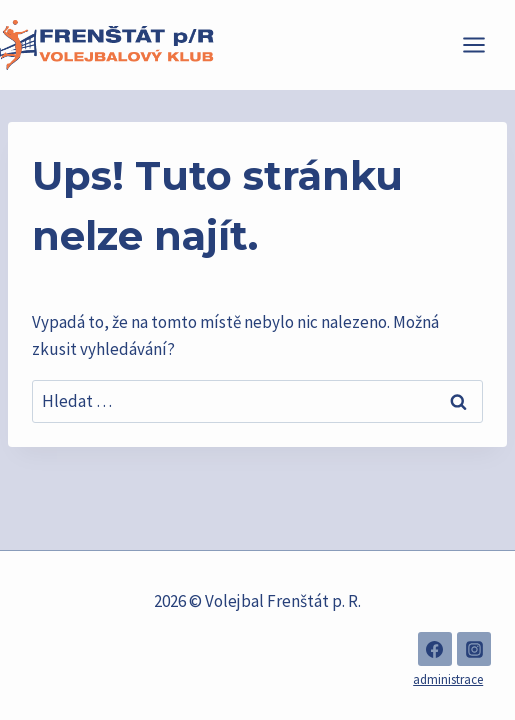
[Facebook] (435, 649)
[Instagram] (474, 649)
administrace (448, 679)
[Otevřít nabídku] (484, 44)
